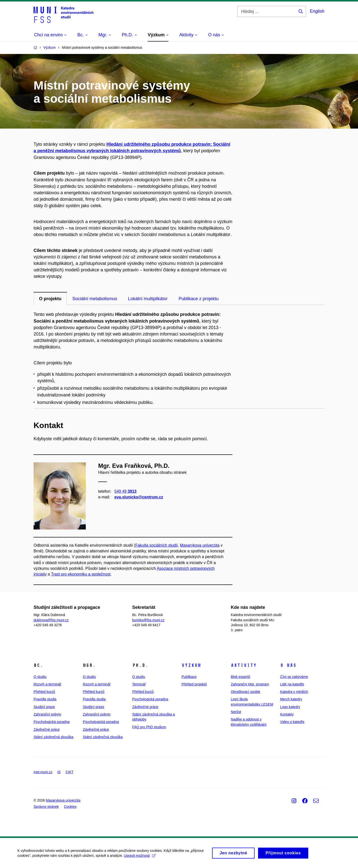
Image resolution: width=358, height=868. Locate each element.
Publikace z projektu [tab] (199, 299)
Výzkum (191, 665)
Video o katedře (292, 722)
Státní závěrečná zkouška (53, 737)
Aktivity (244, 665)
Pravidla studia (45, 699)
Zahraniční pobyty (47, 714)
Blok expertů (240, 677)
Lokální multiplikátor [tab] (148, 299)
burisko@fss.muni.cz (148, 620)
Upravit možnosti (140, 858)
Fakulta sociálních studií (157, 545)
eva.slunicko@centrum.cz (139, 497)
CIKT (70, 772)
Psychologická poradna (52, 722)
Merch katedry (291, 699)
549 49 (125, 491)
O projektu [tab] (50, 299)
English (317, 11)
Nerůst (236, 712)
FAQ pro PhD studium (149, 727)
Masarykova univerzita (200, 545)
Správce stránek (46, 807)
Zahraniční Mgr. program (250, 684)
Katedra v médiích (294, 692)
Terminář (139, 684)
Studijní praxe (44, 707)
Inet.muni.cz (43, 772)
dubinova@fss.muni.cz (51, 620)
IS (59, 772)
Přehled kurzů (44, 692)
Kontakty (287, 714)
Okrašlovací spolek (245, 692)
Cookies (70, 807)
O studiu (40, 677)
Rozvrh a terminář (47, 684)
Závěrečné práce (47, 729)
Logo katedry (290, 707)
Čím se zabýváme (294, 677)
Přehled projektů (194, 684)
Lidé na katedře (292, 684)
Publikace (189, 677)
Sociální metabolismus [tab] (95, 299)
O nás (288, 665)
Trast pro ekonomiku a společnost (81, 574)
